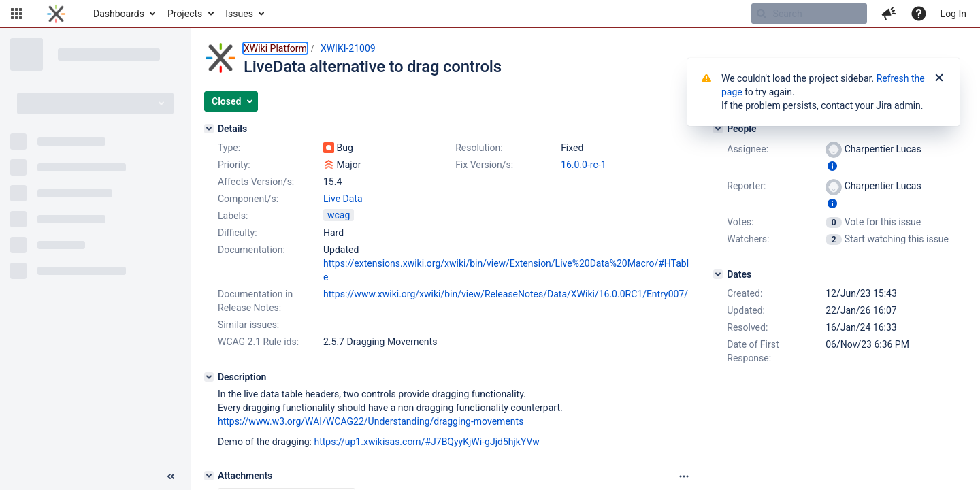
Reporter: (746, 186)
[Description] (209, 377)
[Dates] (718, 274)
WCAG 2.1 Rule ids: (258, 342)
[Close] (939, 78)
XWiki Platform (275, 48)
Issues (239, 14)
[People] (718, 129)
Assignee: (748, 149)
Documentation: (251, 250)
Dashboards (119, 14)
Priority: (234, 165)
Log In (953, 14)
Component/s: (248, 199)
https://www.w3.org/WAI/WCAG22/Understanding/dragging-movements (371, 421)
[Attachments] (209, 476)
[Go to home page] (56, 14)
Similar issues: (248, 325)
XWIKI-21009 (348, 48)
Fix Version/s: (484, 165)
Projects (185, 14)
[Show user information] (832, 166)
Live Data (343, 199)
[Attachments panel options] (684, 476)
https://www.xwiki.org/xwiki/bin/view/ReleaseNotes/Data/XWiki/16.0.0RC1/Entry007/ (506, 294)
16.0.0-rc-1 (583, 165)
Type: (229, 148)
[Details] (209, 129)
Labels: (233, 216)
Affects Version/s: (256, 182)
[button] (16, 14)
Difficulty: (238, 233)
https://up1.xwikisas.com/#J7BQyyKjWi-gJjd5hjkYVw (426, 442)
